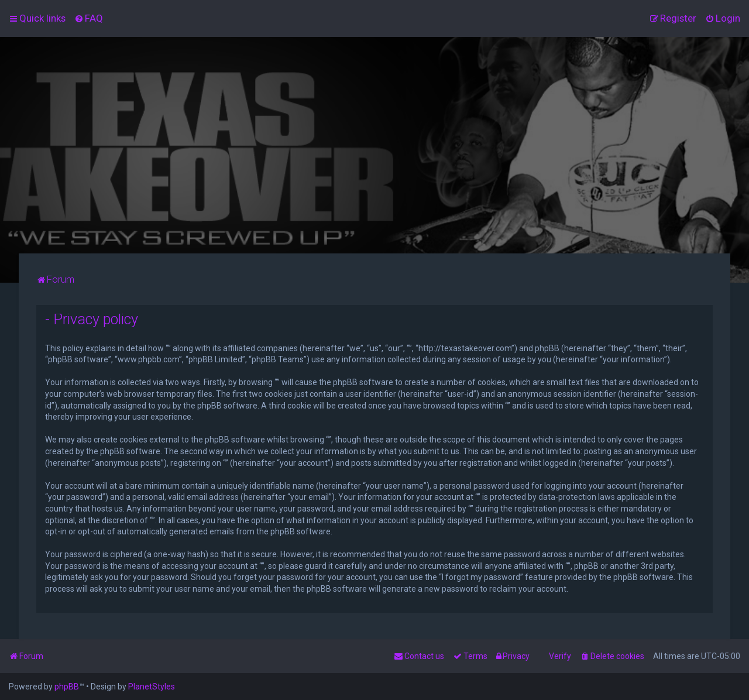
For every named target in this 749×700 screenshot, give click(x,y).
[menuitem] (89, 18)
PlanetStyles (152, 687)
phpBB (67, 687)
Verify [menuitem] (560, 656)
